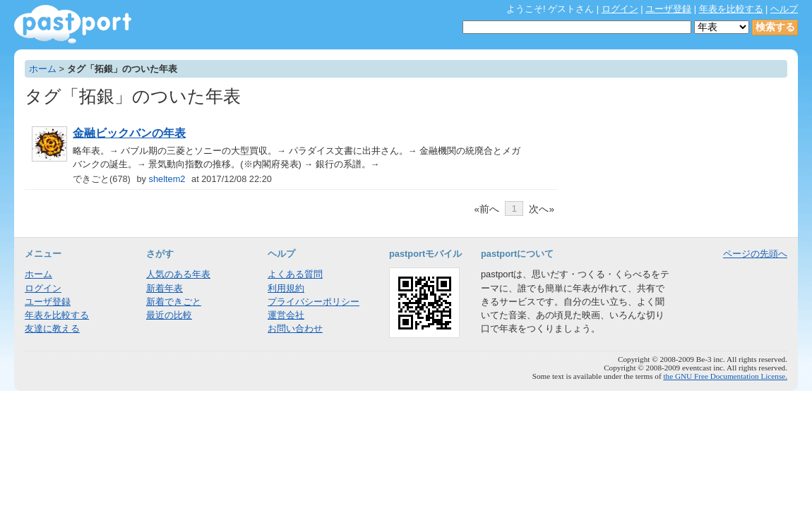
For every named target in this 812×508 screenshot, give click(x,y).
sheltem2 (167, 179)
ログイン (620, 9)
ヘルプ (784, 9)
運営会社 (286, 315)
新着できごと (174, 302)
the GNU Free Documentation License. (725, 376)
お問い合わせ (295, 328)
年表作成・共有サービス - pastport (73, 24)
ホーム (43, 69)
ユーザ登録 (668, 9)
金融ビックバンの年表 (129, 133)
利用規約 (286, 288)
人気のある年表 (178, 274)
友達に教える (52, 328)
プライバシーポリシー (314, 302)
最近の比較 (169, 315)
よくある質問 (295, 274)
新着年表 (165, 288)
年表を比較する (731, 9)
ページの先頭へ (755, 254)
